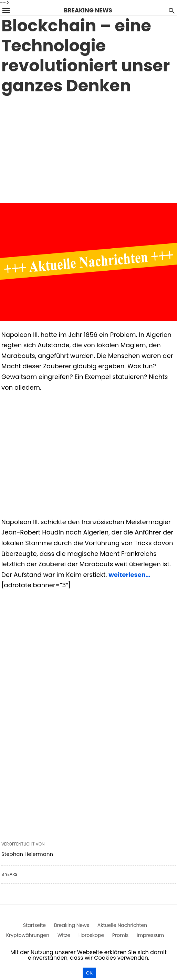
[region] (88, 148)
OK (89, 973)
